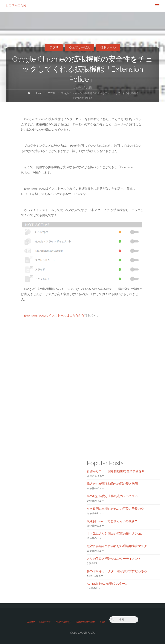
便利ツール (108, 47)
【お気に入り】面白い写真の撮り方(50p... (115, 534)
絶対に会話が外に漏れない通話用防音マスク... (118, 546)
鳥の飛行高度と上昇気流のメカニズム (112, 496)
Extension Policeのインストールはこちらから (54, 315)
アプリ (54, 47)
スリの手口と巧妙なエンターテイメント (114, 559)
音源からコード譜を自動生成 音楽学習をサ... (117, 471)
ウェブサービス (79, 47)
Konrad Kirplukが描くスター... (107, 584)
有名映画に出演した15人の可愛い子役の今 (115, 509)
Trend (39, 93)
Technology (63, 622)
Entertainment (85, 622)
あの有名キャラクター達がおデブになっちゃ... (118, 571)
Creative (45, 622)
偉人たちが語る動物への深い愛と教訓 (112, 484)
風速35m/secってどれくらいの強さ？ (112, 521)
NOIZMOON (16, 6)
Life (102, 622)
